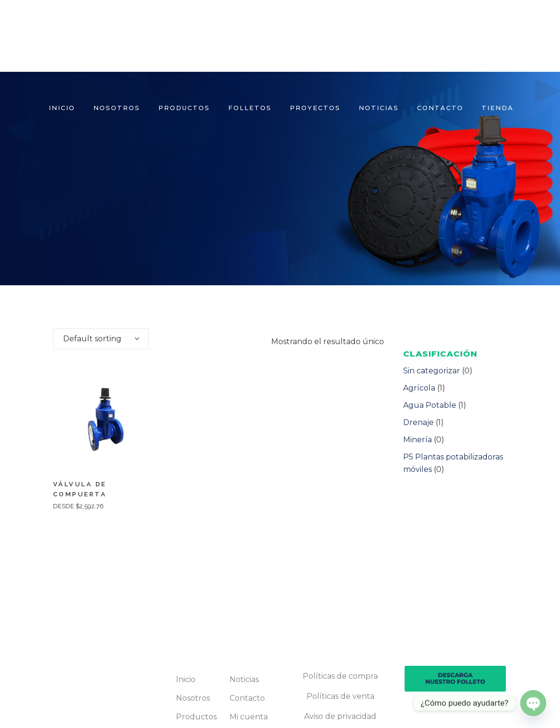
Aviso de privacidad (340, 716)
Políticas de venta (340, 696)
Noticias (244, 679)
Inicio (186, 679)
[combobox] (101, 339)
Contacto (247, 698)
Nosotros (193, 698)
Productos (196, 717)
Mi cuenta (249, 717)
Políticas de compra (340, 676)
